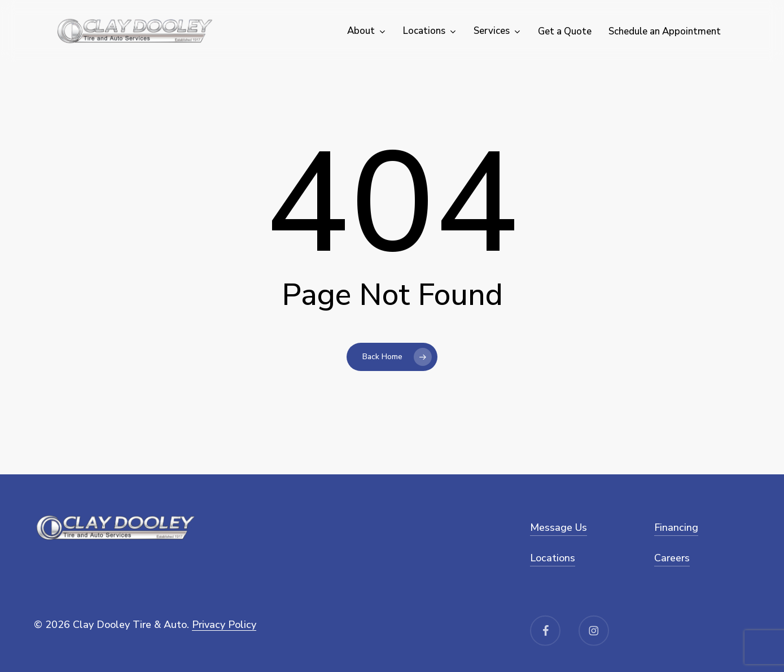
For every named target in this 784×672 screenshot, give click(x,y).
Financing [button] (676, 527)
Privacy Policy (224, 625)
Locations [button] (553, 558)
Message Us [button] (559, 527)
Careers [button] (672, 558)
